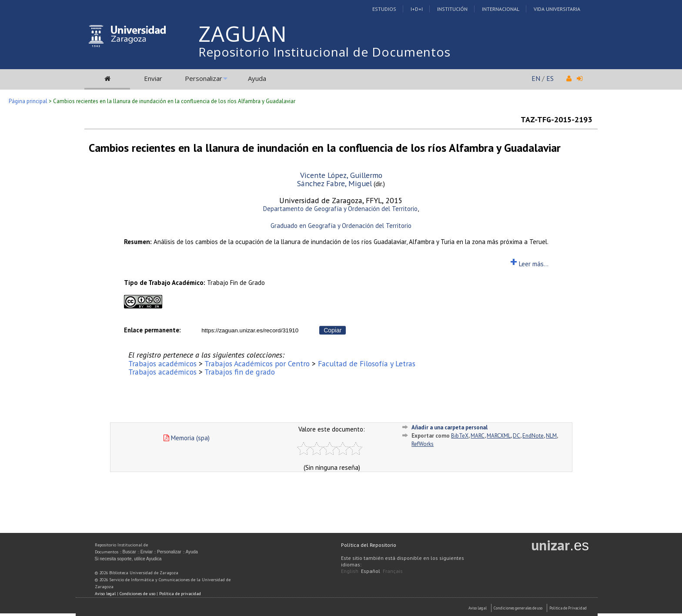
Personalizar (204, 78)
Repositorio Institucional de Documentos (324, 52)
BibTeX (460, 436)
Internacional (501, 9)
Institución (452, 9)
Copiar (333, 330)
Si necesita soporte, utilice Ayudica (128, 559)
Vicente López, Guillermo (341, 175)
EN (536, 78)
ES (550, 78)
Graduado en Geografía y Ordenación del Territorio (341, 226)
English (350, 571)
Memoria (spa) (187, 438)
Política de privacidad (180, 594)
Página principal (28, 101)
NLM (551, 436)
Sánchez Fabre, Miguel (334, 183)
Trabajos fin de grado (240, 372)
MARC (478, 436)
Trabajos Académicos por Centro (257, 363)
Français (393, 571)
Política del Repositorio (369, 545)
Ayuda (257, 78)
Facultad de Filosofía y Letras (367, 363)
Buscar (129, 552)
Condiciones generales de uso (518, 608)
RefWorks (423, 444)
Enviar (153, 78)
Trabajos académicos (162, 363)
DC (517, 436)
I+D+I (417, 9)
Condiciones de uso (137, 594)
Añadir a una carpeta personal (450, 427)
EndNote (533, 436)
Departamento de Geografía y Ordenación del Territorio (340, 209)
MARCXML (499, 436)
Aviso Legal (478, 608)
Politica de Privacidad (568, 608)
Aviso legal (105, 594)
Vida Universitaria (557, 9)
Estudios (384, 9)
